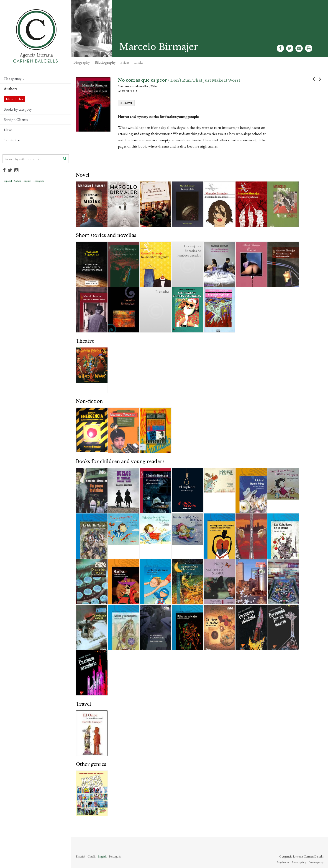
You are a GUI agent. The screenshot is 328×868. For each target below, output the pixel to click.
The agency (14, 78)
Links (139, 62)
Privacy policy (299, 862)
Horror (128, 103)
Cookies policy (316, 862)
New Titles (14, 99)
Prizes (125, 62)
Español (8, 181)
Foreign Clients (16, 119)
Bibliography (105, 62)
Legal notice (283, 862)
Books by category (18, 109)
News (8, 130)
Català (18, 181)
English (27, 181)
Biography (82, 62)
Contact (12, 140)
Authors (10, 89)
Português (39, 181)
